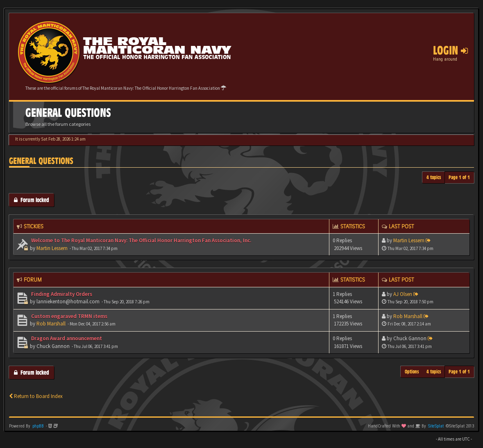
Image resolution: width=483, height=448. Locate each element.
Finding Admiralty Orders (61, 294)
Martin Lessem (52, 248)
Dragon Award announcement (66, 338)
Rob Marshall (51, 324)
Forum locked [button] (32, 200)
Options (412, 372)
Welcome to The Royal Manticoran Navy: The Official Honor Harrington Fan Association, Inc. (141, 240)
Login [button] (450, 50)
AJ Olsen (403, 294)
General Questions (41, 161)
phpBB (38, 426)
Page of (459, 177)
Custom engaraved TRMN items (69, 316)
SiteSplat (436, 426)
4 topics (434, 177)
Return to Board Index (36, 396)
